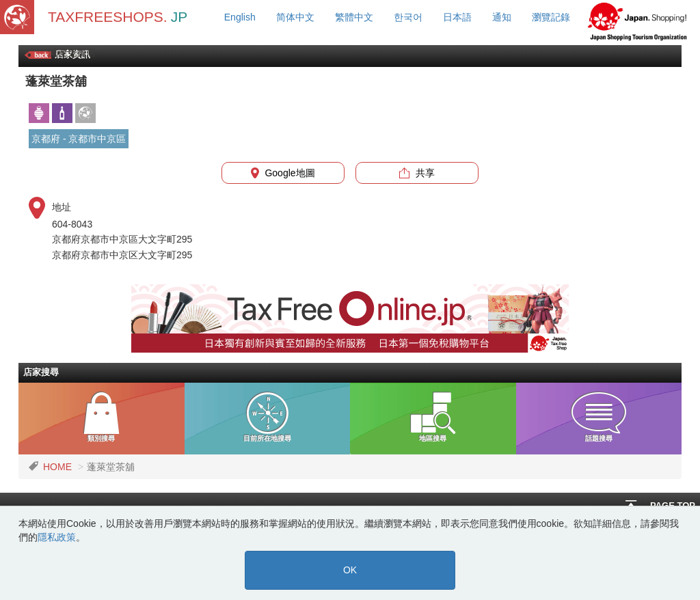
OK (350, 570)
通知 (502, 17)
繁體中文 (354, 17)
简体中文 (295, 17)
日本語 (457, 17)
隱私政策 (57, 537)
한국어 (408, 17)
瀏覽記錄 (551, 17)
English (240, 17)
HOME (57, 467)
